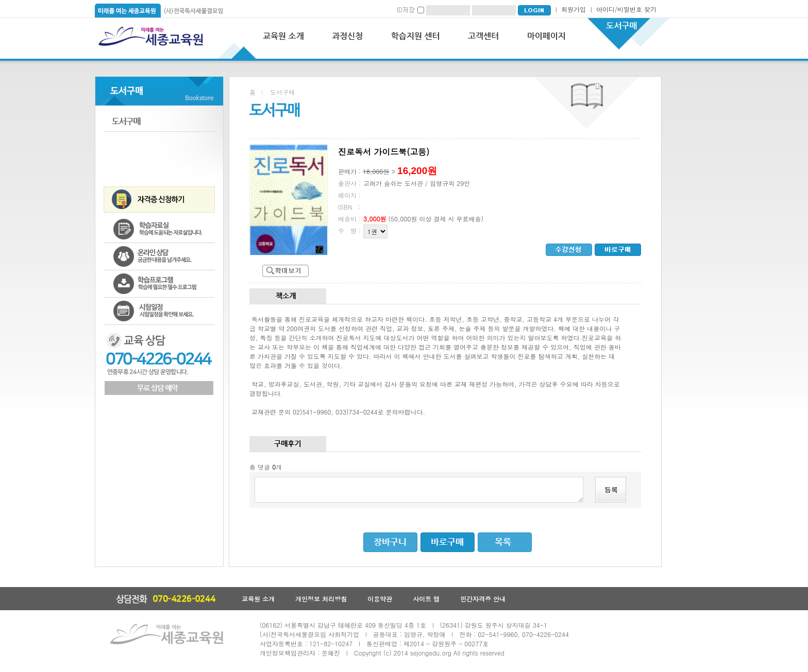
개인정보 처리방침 (321, 599)
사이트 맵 (426, 599)
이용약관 (380, 599)
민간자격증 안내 (483, 599)
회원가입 (574, 9)
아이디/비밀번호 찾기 (626, 9)
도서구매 (159, 121)
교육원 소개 (258, 599)
